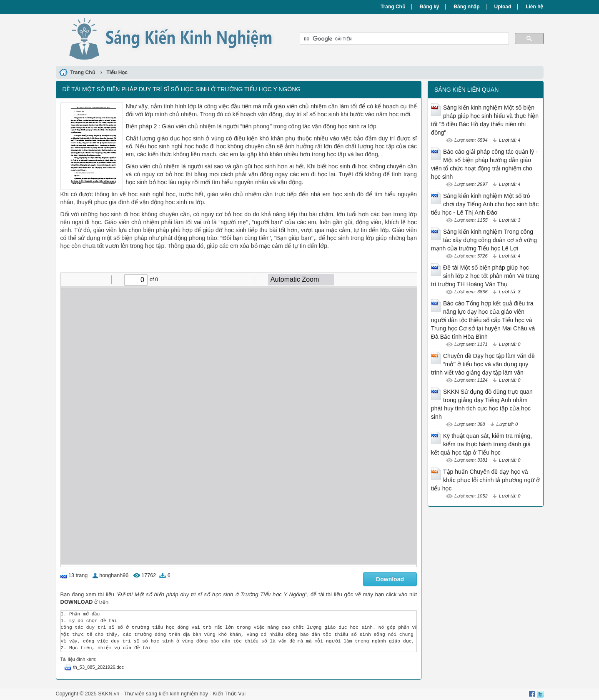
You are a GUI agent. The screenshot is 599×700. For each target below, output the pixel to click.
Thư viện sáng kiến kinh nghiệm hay (166, 694)
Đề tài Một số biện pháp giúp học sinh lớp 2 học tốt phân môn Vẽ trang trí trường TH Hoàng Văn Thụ (485, 276)
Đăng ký (430, 7)
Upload (503, 7)
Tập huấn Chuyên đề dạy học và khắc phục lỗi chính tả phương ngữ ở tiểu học (485, 480)
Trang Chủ (393, 7)
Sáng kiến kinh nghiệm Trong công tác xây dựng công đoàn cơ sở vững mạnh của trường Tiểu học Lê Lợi (484, 240)
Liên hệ (534, 7)
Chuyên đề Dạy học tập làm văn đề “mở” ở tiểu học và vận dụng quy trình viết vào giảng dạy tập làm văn (483, 364)
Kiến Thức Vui (229, 694)
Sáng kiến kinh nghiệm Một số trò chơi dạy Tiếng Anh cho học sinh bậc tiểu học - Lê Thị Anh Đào (485, 204)
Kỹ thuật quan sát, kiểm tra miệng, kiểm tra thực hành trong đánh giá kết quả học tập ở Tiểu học (481, 444)
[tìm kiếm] (404, 39)
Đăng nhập (466, 7)
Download (390, 579)
